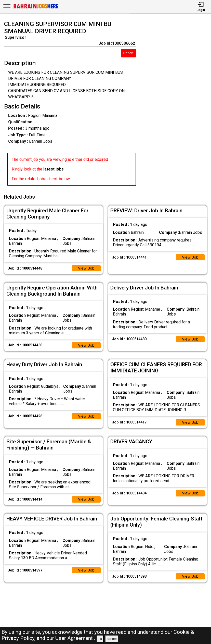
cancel (112, 639)
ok (100, 639)
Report (128, 53)
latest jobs (54, 169)
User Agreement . (75, 638)
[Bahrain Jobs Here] (36, 8)
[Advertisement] (176, 104)
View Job (86, 267)
